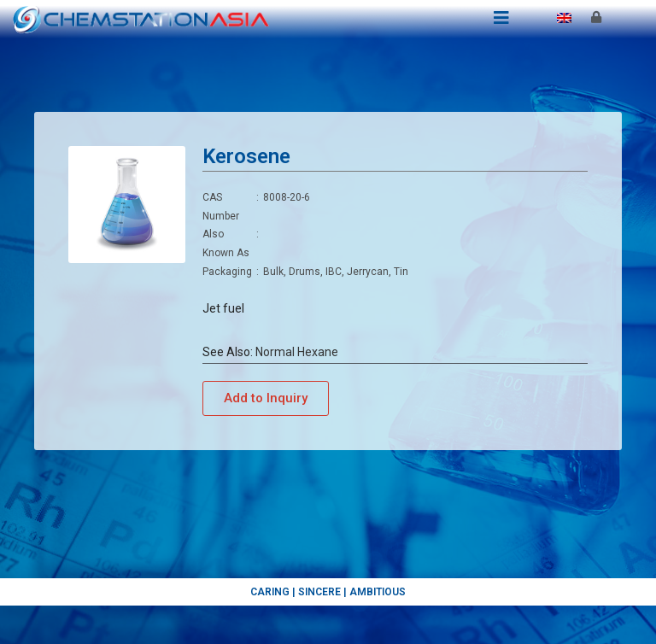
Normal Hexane (297, 352)
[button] (266, 398)
